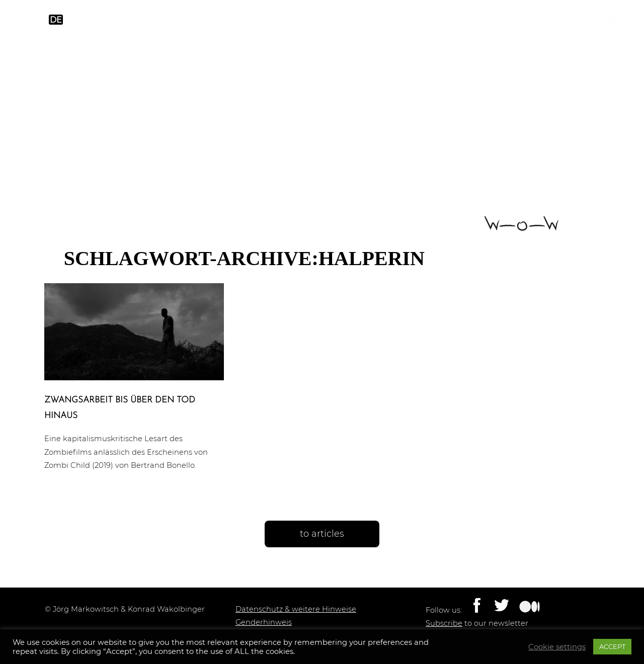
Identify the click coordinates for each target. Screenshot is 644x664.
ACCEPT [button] (612, 646)
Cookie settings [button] (557, 647)
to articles (322, 534)
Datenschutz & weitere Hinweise (296, 609)
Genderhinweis (264, 622)
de (56, 20)
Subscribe (444, 623)
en (36, 20)
